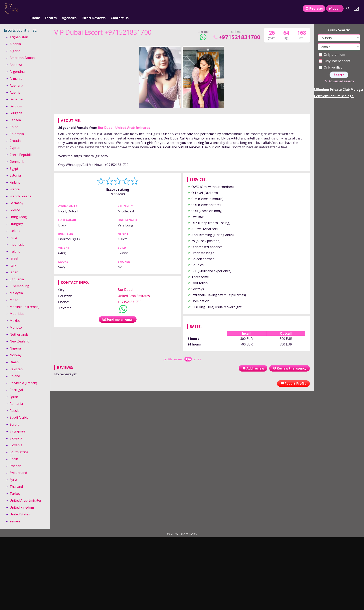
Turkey (15, 487)
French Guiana (20, 190)
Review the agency (290, 362)
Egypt (14, 162)
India (13, 231)
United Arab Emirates (133, 121)
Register (314, 8)
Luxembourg (19, 279)
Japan (14, 266)
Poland (15, 369)
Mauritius (17, 307)
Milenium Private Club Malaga (338, 83)
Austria (15, 86)
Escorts (51, 9)
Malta (14, 293)
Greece (15, 203)
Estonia (15, 169)
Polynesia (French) (23, 376)
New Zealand (19, 335)
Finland (15, 176)
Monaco (16, 321)
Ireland (15, 245)
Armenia (16, 72)
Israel (14, 252)
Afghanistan (19, 30)
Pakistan (16, 363)
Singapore (17, 425)
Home (35, 9)
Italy (13, 259)
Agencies (69, 9)
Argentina (17, 65)
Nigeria (15, 342)
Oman (14, 355)
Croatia (15, 134)
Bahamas (17, 93)
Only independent (335, 54)
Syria (13, 473)
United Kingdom (22, 501)
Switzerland (18, 466)
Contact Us (120, 9)
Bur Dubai (106, 121)
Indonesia (17, 238)
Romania (16, 397)
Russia (15, 404)
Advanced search (339, 75)
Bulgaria (16, 107)
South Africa (19, 445)
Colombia (17, 127)
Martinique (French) (24, 300)
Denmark (17, 155)
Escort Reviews (94, 9)
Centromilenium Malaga (334, 89)
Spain (14, 452)
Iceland (15, 224)
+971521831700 (236, 30)
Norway (16, 349)
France (15, 183)
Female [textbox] (325, 40)
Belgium (16, 100)
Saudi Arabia (19, 411)
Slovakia (16, 432)
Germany (16, 196)
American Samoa (22, 51)
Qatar (14, 390)
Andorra (16, 58)
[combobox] (339, 31)
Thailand (16, 480)
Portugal (16, 383)
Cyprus (15, 141)
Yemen (15, 515)
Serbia (14, 418)
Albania (15, 37)
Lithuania (17, 273)
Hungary (16, 217)
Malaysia (16, 286)
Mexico (15, 314)
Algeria (15, 44)
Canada (15, 113)
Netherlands (19, 328)
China (14, 120)
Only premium (332, 48)
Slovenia (16, 438)
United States (20, 508)
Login (335, 8)
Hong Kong (18, 210)
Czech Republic (21, 148)
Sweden (15, 459)
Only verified (331, 61)
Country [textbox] (326, 31)
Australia (16, 79)
